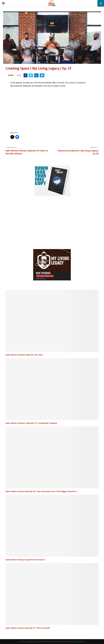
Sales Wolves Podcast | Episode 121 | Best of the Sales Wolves (27, 152)
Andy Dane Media (78, 642)
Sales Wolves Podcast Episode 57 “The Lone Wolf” (28, 628)
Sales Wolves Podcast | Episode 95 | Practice (25, 560)
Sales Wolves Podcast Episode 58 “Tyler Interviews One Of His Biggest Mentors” (41, 491)
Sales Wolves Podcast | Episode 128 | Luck (24, 355)
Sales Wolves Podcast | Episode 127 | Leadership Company (31, 423)
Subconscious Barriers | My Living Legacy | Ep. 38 (78, 152)
